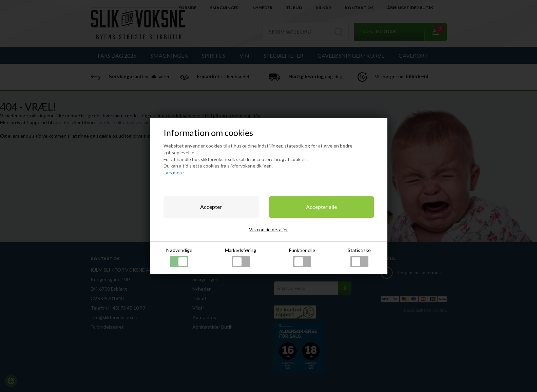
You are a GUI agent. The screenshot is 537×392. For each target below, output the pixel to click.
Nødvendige (179, 257)
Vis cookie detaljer (268, 229)
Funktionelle (302, 257)
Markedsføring (241, 257)
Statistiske (359, 257)
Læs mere (174, 172)
